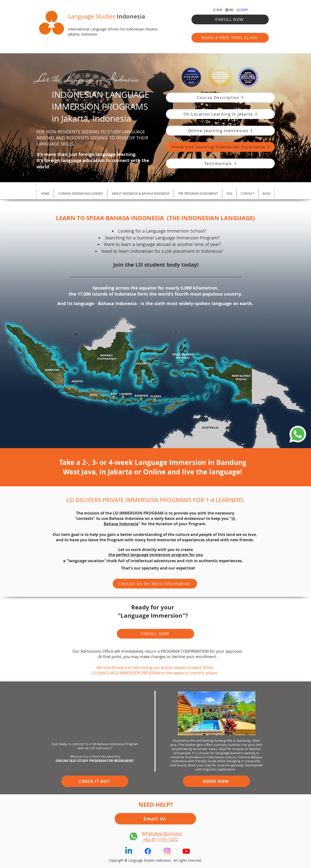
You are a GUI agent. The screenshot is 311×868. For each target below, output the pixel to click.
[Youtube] (186, 851)
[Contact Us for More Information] (155, 584)
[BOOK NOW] (216, 781)
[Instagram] (167, 851)
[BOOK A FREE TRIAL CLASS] (230, 38)
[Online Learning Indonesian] (220, 131)
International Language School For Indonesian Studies (113, 29)
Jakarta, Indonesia (82, 34)
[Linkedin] (129, 851)
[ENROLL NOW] (230, 19)
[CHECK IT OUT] (95, 781)
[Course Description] (220, 98)
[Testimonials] (220, 163)
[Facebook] (148, 851)
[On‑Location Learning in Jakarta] (220, 114)
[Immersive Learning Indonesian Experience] (220, 147)
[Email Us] (155, 819)
